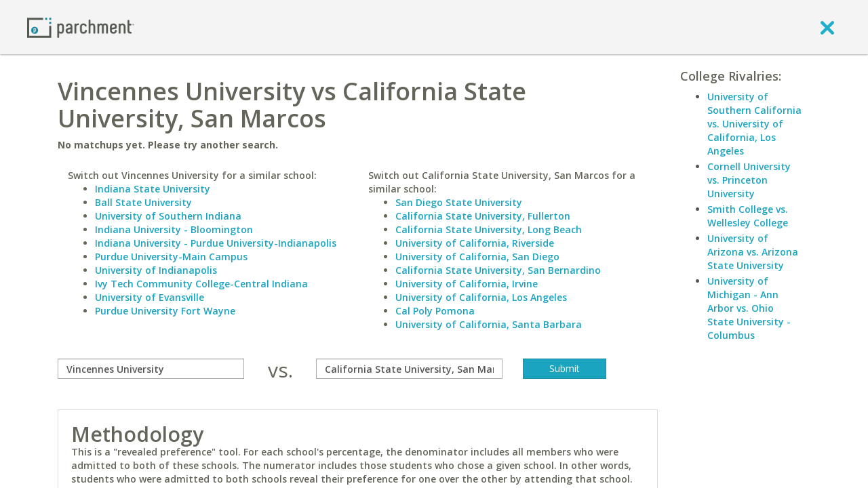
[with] (409, 369)
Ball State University (143, 202)
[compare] (151, 369)
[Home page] (81, 27)
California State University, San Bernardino (498, 270)
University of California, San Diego (477, 257)
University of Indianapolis (156, 270)
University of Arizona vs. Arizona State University (753, 252)
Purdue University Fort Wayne (165, 311)
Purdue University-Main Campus (171, 257)
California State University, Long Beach (489, 229)
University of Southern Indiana (168, 216)
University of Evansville (150, 297)
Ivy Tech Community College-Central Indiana (201, 284)
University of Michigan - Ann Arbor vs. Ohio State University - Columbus (749, 308)
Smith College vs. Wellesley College (748, 216)
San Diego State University (459, 202)
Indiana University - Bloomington (174, 229)
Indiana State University (153, 189)
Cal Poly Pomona (435, 311)
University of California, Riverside (475, 243)
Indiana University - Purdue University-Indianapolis (216, 243)
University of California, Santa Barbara (489, 324)
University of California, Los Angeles (481, 297)
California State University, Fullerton (483, 216)
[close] (827, 27)
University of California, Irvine (467, 284)
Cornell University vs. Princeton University (749, 180)
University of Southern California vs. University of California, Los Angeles (754, 124)
